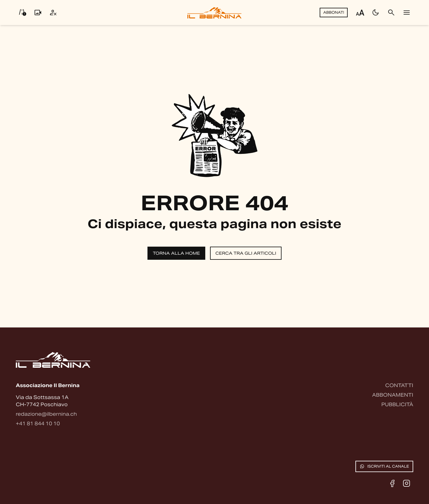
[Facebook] (392, 483)
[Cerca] (391, 13)
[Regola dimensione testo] (360, 13)
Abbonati (334, 12)
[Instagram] (407, 483)
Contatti (399, 385)
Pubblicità (397, 405)
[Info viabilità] (22, 13)
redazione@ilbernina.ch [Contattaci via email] (46, 414)
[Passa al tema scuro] (376, 13)
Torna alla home (176, 253)
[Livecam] (38, 13)
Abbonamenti (393, 395)
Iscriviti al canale (384, 466)
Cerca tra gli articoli (246, 253)
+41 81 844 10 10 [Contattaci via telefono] (38, 424)
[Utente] (53, 13)
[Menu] (407, 13)
